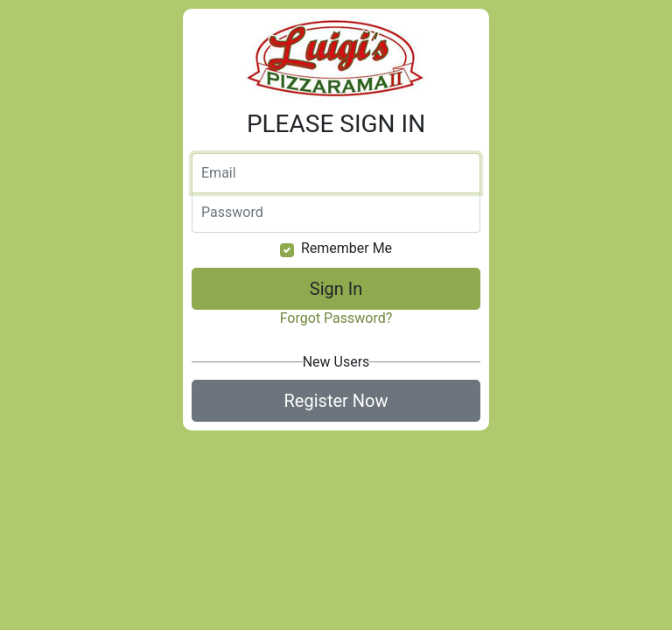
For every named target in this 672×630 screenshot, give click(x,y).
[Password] (336, 213)
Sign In (336, 289)
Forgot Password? (336, 318)
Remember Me (346, 248)
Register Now (336, 401)
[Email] (336, 173)
